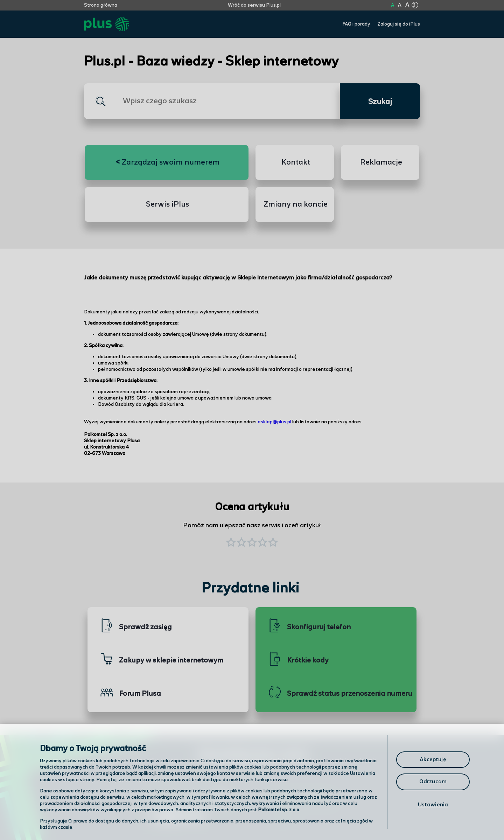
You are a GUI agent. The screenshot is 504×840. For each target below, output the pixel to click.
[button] (273, 543)
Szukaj (380, 102)
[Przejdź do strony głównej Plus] (107, 24)
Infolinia (282, 817)
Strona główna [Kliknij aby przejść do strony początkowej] (101, 5)
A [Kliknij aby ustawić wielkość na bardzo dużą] (407, 5)
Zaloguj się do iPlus (399, 24)
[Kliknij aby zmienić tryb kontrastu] (415, 5)
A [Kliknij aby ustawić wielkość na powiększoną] (400, 5)
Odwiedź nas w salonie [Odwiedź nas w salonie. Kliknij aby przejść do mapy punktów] (188, 799)
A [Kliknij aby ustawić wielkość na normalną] (393, 5)
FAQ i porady (356, 24)
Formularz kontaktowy (302, 799)
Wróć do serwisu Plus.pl (254, 5)
